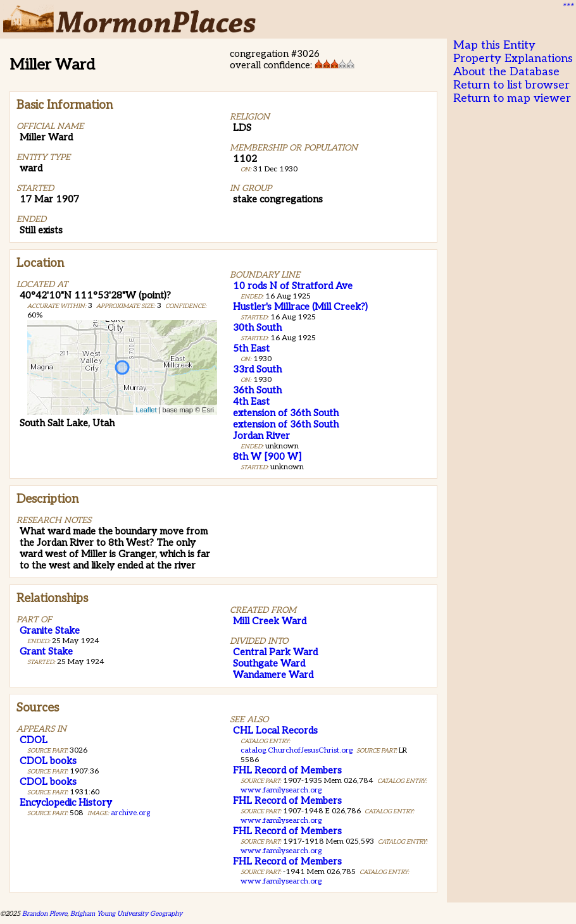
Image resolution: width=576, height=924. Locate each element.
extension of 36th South (286, 413)
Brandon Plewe (45, 914)
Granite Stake (50, 631)
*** (567, 7)
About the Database (506, 72)
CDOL (34, 740)
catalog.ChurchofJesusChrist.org (297, 750)
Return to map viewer (512, 98)
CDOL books (48, 761)
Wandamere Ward (273, 675)
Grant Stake (46, 651)
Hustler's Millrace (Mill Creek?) (300, 307)
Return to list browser (511, 85)
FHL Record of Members (287, 770)
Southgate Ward (269, 663)
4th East (251, 402)
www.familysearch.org (281, 790)
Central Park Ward (275, 652)
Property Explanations (513, 59)
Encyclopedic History (66, 803)
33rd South (257, 369)
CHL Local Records (275, 730)
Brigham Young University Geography (126, 914)
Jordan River (261, 436)
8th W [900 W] (267, 457)
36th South (257, 390)
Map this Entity (494, 45)
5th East (251, 348)
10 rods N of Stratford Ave (293, 286)
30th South (257, 328)
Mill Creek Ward (270, 621)
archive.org (130, 813)
